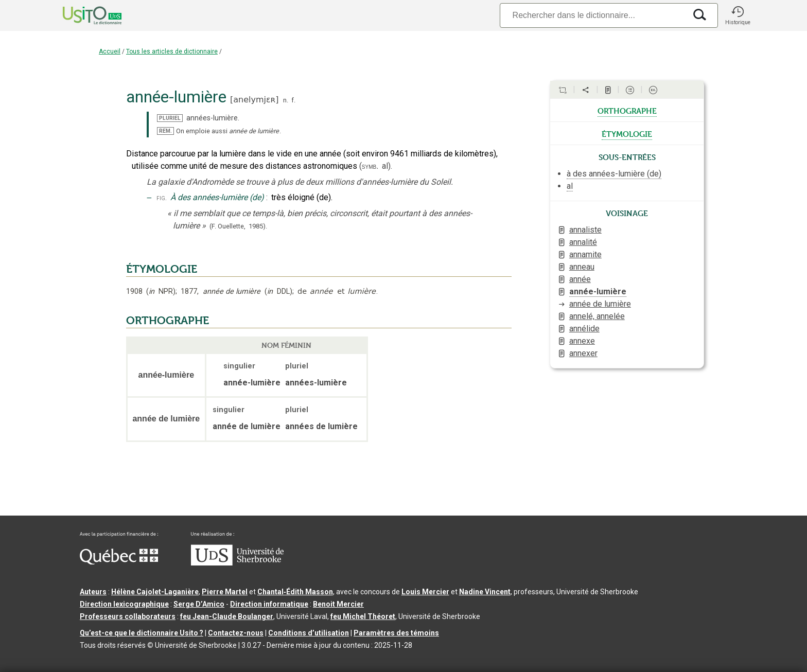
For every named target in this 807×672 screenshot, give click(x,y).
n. (286, 100)
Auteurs (93, 592)
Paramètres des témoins (396, 633)
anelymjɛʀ (254, 100)
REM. (165, 131)
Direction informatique (269, 604)
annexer (583, 353)
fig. (162, 198)
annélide (584, 329)
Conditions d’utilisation (309, 633)
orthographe (627, 110)
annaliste (585, 230)
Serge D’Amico (199, 604)
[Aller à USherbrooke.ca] (237, 563)
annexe (582, 341)
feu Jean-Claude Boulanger (227, 616)
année (580, 279)
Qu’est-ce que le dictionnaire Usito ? (142, 633)
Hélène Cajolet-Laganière (155, 592)
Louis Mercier (425, 592)
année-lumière (598, 291)
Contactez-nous (236, 633)
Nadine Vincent (485, 592)
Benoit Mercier (338, 604)
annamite (585, 254)
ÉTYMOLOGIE (162, 269)
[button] (738, 15)
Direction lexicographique (124, 604)
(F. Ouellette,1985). (238, 226)
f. (293, 100)
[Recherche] (593, 15)
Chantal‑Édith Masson (295, 592)
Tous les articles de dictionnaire (172, 51)
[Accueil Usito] (81, 15)
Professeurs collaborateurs (128, 616)
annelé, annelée (597, 316)
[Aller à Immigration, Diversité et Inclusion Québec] (119, 562)
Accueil (110, 51)
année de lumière (600, 304)
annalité (583, 242)
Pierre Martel (225, 592)
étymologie (627, 133)
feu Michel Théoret (363, 616)
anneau (582, 267)
